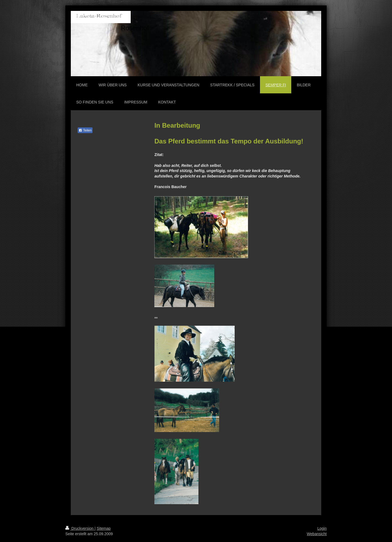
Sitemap (104, 528)
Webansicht (317, 534)
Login (322, 528)
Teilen (85, 130)
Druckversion (80, 528)
